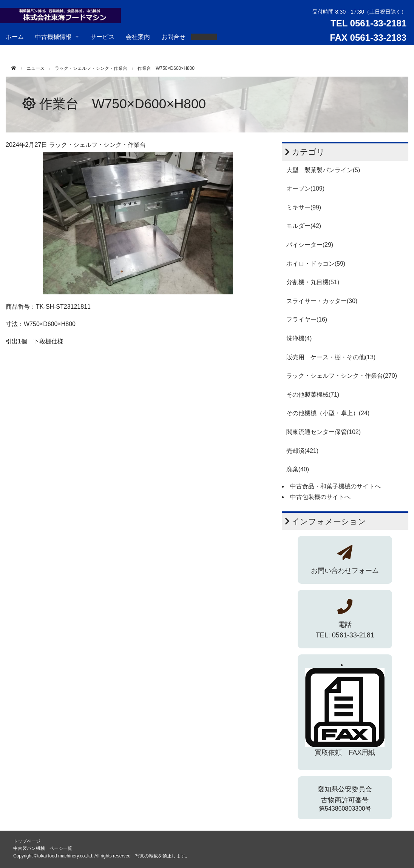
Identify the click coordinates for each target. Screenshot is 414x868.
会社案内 (138, 37)
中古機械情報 (53, 37)
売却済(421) (302, 451)
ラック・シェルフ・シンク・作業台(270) (342, 376)
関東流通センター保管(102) (324, 432)
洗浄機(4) (299, 338)
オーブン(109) (305, 189)
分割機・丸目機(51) (313, 282)
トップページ (27, 841)
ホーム (15, 37)
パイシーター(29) (310, 245)
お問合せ (173, 37)
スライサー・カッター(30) (322, 301)
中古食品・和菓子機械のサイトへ (335, 486)
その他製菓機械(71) (313, 395)
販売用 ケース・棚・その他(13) (331, 357)
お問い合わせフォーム (345, 571)
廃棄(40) (298, 469)
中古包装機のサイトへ (320, 497)
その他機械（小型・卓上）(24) (328, 413)
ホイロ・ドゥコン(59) (316, 264)
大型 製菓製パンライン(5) (323, 170)
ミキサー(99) (304, 207)
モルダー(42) (304, 226)
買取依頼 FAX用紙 (345, 753)
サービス (102, 37)
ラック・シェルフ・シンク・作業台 (91, 68)
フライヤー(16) (307, 319)
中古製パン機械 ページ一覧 (43, 848)
